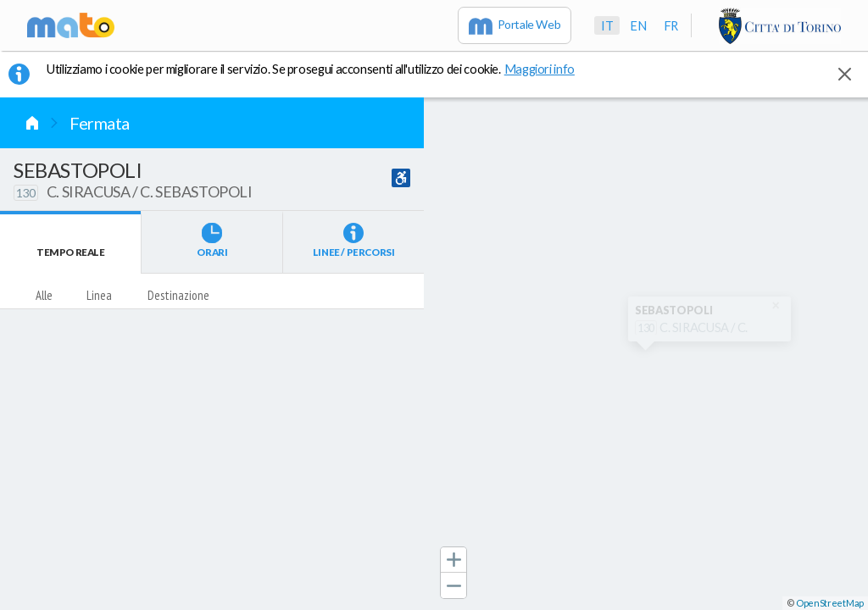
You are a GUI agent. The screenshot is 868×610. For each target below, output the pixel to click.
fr (671, 25)
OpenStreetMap (830, 603)
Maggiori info (548, 69)
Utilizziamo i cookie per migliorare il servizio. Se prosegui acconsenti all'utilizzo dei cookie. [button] (321, 69)
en (638, 25)
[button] (453, 560)
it (607, 25)
